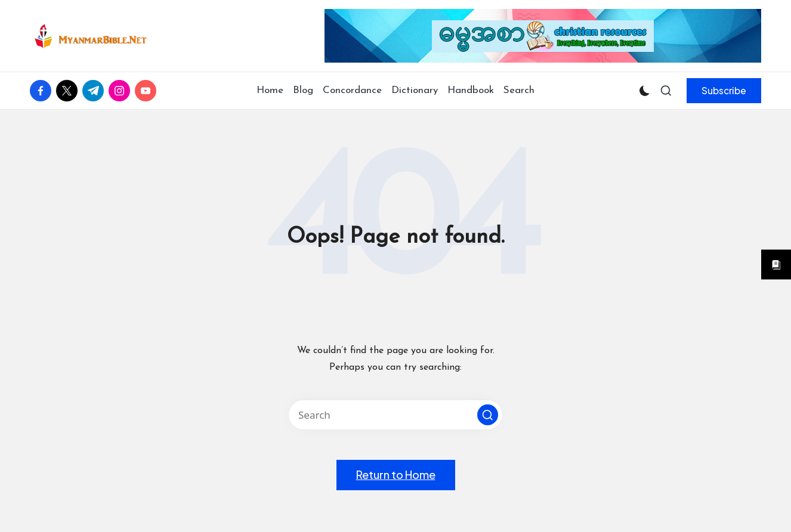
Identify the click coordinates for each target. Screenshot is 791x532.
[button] (724, 91)
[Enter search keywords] (395, 415)
